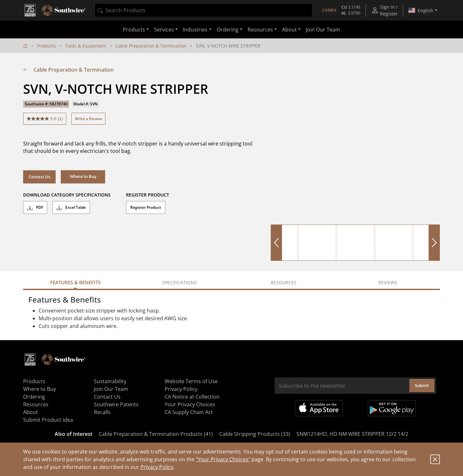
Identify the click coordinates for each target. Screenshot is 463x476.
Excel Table (71, 207)
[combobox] (204, 10)
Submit (422, 385)
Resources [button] (260, 30)
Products (46, 46)
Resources (36, 404)
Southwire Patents (116, 404)
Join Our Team (323, 30)
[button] (83, 177)
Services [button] (164, 30)
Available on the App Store (319, 408)
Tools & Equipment (86, 46)
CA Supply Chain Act (189, 412)
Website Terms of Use (191, 381)
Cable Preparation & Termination (151, 46)
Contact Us (39, 177)
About (31, 412)
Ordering (34, 397)
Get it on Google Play (392, 408)
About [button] (289, 30)
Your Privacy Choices (190, 404)
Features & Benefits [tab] (75, 282)
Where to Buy (40, 389)
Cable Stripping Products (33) (255, 434)
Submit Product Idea (48, 420)
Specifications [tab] (179, 282)
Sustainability (110, 381)
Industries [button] (195, 30)
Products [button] (134, 30)
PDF (35, 207)
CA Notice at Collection (192, 397)
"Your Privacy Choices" (223, 459)
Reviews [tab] (388, 282)
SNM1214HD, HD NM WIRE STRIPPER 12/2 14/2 (352, 434)
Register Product (146, 207)
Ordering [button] (228, 30)
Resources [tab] (284, 282)
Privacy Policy (157, 467)
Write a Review (89, 119)
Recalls (102, 412)
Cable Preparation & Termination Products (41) (156, 434)
